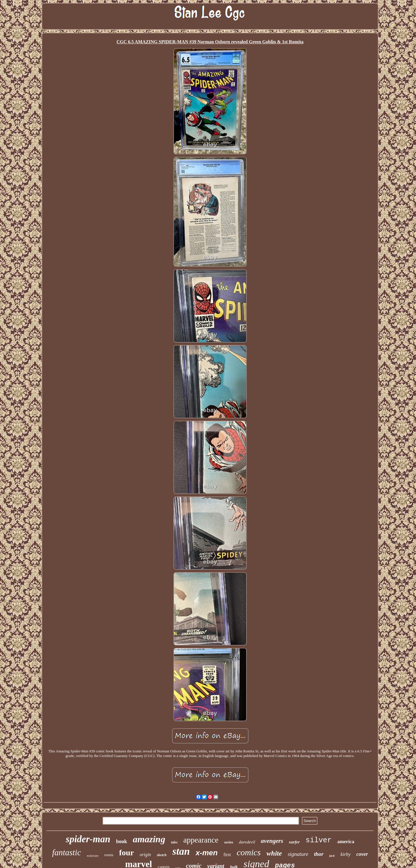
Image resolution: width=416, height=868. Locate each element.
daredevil (247, 842)
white (274, 853)
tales (174, 842)
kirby (346, 854)
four (126, 853)
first (227, 855)
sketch (162, 855)
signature (298, 854)
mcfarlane (93, 856)
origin (145, 855)
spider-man (88, 839)
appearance (201, 840)
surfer (294, 842)
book (122, 841)
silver (319, 840)
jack (332, 856)
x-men (207, 853)
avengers (272, 841)
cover (362, 854)
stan (181, 851)
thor (319, 854)
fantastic (66, 852)
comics (249, 852)
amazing (149, 839)
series (229, 842)
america (346, 842)
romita (109, 855)
